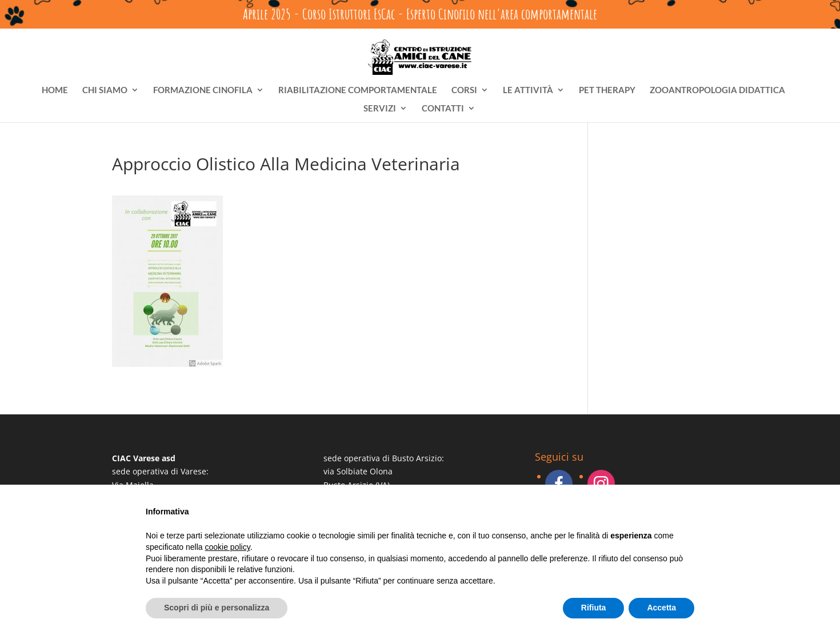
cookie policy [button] (228, 547)
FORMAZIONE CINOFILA (203, 90)
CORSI (464, 90)
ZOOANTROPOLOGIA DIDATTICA (717, 90)
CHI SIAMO (105, 90)
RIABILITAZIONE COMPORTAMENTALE (358, 90)
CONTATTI (443, 109)
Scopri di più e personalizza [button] (217, 608)
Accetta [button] (661, 608)
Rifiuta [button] (594, 608)
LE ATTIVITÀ (528, 90)
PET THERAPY (607, 90)
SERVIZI (380, 109)
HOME (55, 90)
